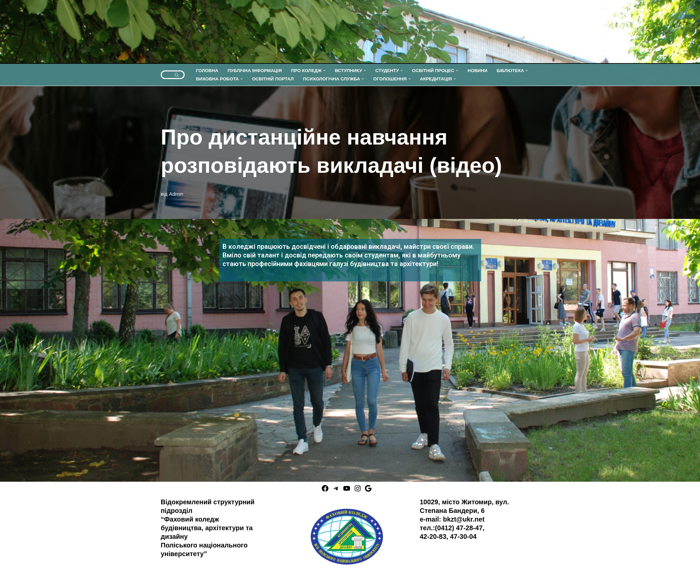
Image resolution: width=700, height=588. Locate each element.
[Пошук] (165, 75)
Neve (12, 579)
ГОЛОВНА (207, 71)
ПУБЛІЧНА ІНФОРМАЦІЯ (255, 71)
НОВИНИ (478, 71)
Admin (176, 194)
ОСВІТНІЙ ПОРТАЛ (273, 79)
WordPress (71, 579)
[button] (325, 71)
